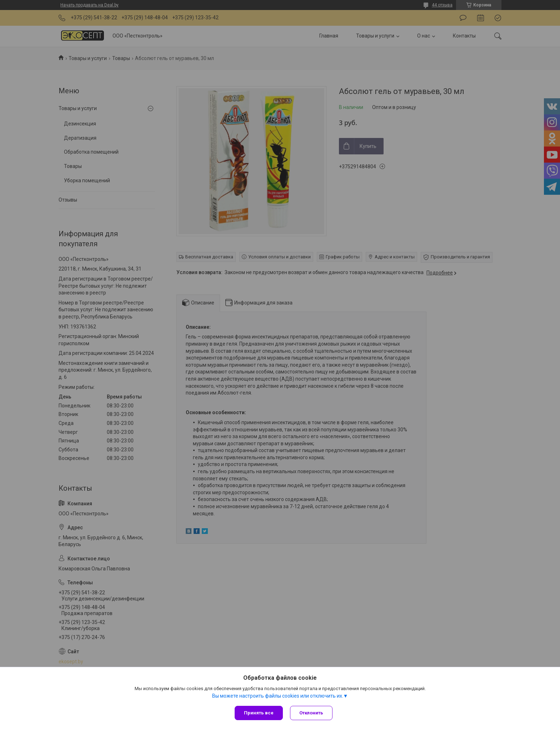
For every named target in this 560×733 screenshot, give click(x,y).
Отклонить (311, 713)
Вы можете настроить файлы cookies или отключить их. (278, 696)
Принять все (259, 713)
